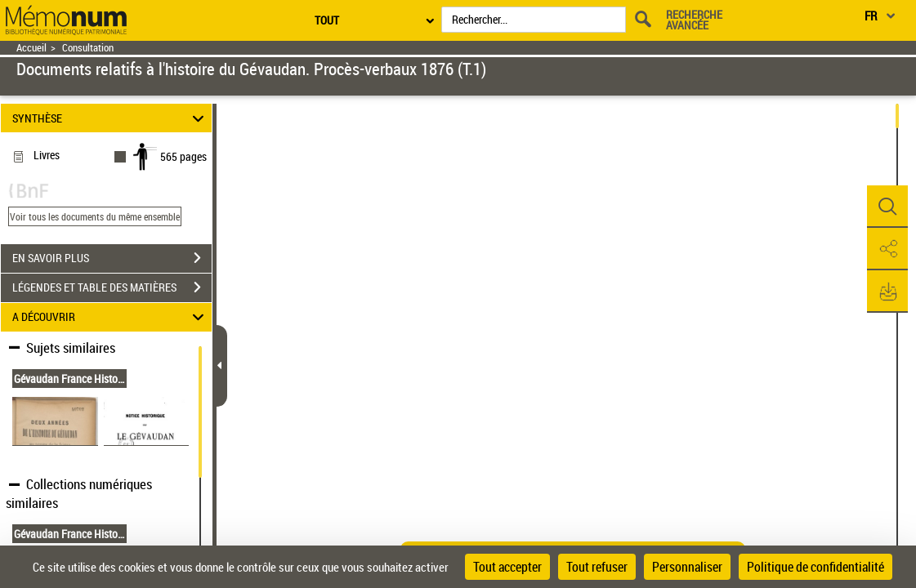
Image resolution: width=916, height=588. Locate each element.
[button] (887, 207)
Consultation (88, 48)
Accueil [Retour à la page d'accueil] (31, 48)
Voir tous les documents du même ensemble (95, 216)
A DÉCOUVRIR (111, 317)
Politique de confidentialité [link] (815, 567)
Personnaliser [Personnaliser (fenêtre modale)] (687, 567)
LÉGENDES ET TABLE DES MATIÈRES (112, 287)
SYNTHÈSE (111, 118)
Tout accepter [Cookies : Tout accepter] (507, 567)
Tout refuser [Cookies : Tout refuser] (597, 567)
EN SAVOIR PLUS (112, 258)
